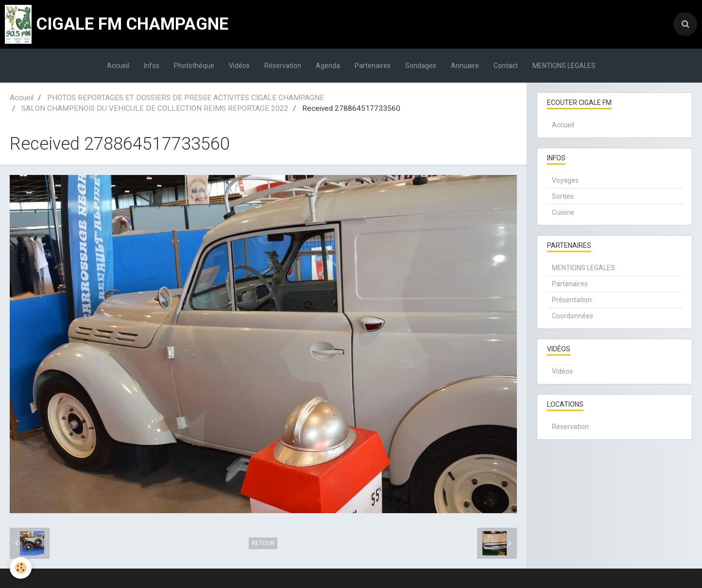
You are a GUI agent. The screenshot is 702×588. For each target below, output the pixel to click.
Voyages (565, 180)
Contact (506, 66)
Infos (152, 66)
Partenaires (373, 66)
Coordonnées (573, 316)
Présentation (572, 300)
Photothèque (194, 66)
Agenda (328, 66)
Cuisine (563, 212)
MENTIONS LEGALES (564, 66)
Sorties (563, 196)
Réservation (283, 66)
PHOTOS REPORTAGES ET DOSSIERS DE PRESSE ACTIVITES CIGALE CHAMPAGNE (186, 98)
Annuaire (465, 66)
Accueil (118, 66)
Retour (263, 543)
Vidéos (239, 66)
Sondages (421, 66)
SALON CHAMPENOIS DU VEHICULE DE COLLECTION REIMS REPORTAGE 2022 (155, 108)
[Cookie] (21, 568)
